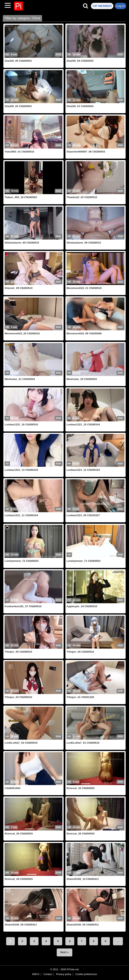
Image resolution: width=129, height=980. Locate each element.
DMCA (36, 974)
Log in (121, 6)
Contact (48, 974)
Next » (64, 952)
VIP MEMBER (102, 6)
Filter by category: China (22, 18)
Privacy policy (64, 974)
